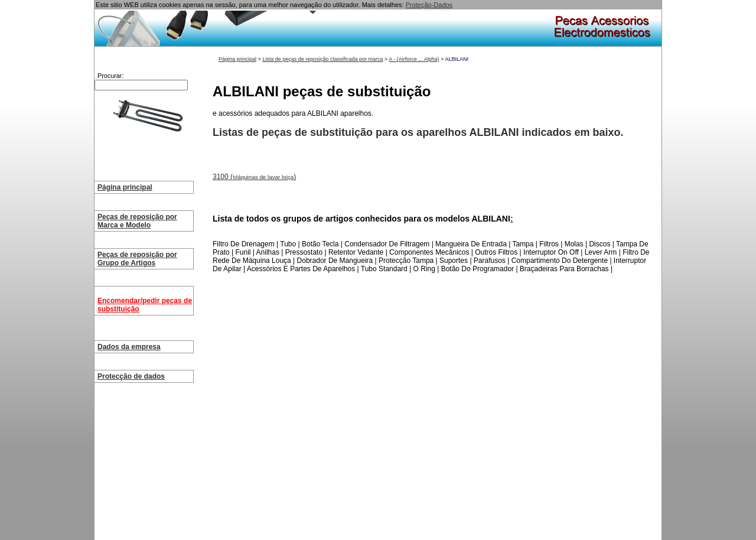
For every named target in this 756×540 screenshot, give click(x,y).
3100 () (254, 177)
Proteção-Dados (429, 5)
